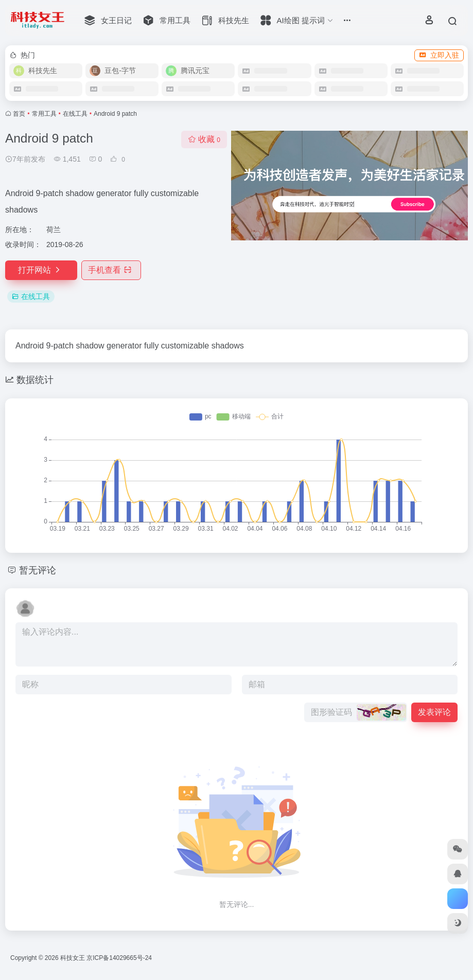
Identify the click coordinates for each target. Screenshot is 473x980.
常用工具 (44, 114)
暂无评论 (38, 570)
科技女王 (73, 958)
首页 (19, 114)
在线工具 (75, 114)
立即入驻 (439, 55)
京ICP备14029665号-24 (120, 958)
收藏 (204, 139)
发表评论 (434, 712)
